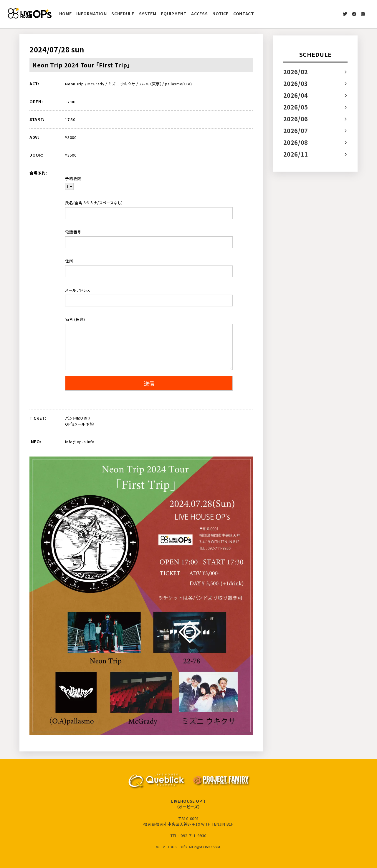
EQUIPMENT (174, 14)
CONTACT (244, 14)
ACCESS (199, 14)
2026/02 (296, 72)
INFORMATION (91, 14)
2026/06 (296, 119)
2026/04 (296, 95)
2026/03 (296, 83)
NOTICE (220, 14)
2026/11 (296, 154)
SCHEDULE (123, 14)
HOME (66, 14)
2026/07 (296, 131)
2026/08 (296, 142)
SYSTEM (148, 14)
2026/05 (296, 107)
